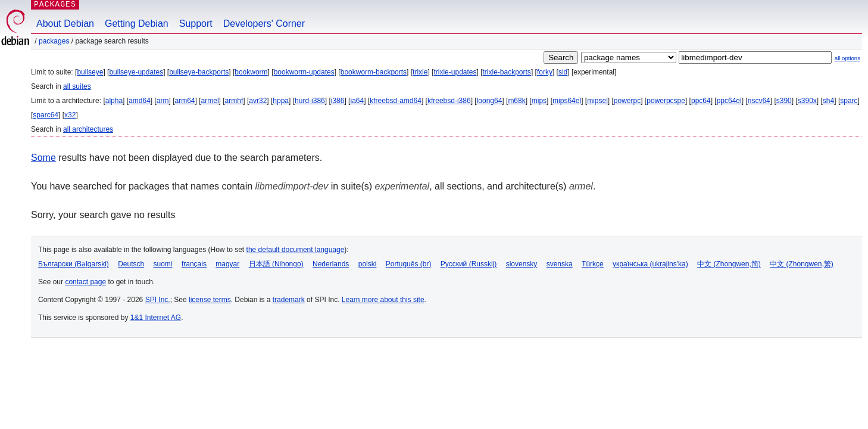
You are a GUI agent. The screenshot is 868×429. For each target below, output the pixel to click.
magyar (227, 264)
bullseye (90, 72)
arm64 (185, 101)
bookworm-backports (374, 72)
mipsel (597, 101)
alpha (114, 101)
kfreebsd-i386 (449, 101)
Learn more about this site (383, 300)
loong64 (490, 101)
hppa (281, 101)
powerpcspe (666, 101)
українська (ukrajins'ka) (650, 264)
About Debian (65, 24)
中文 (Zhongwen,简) (729, 264)
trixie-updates (455, 72)
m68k (516, 101)
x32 (70, 115)
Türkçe (593, 264)
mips (539, 101)
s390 (784, 101)
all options (847, 58)
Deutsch (131, 264)
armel (210, 101)
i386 (338, 101)
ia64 (357, 101)
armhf (234, 101)
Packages (54, 41)
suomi (163, 264)
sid (563, 72)
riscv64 (759, 101)
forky (545, 72)
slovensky (522, 264)
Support (196, 24)
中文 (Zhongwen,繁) (802, 264)
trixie (420, 72)
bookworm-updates (304, 72)
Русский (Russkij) (469, 264)
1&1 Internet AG (156, 318)
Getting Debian (137, 24)
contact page (85, 282)
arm (163, 101)
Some (43, 158)
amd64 (140, 101)
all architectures (88, 129)
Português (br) (409, 264)
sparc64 (46, 115)
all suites (77, 86)
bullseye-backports (199, 72)
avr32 (258, 101)
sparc (849, 101)
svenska (560, 264)
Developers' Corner (264, 24)
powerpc (627, 101)
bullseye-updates (136, 72)
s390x (807, 101)
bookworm (251, 72)
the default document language (296, 250)
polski (368, 264)
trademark (289, 300)
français (194, 264)
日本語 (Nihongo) (276, 264)
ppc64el (729, 101)
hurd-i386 (310, 101)
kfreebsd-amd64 (396, 101)
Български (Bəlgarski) (74, 264)
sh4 (828, 101)
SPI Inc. (158, 300)
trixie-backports (507, 72)
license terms (210, 300)
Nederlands (331, 264)
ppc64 (701, 101)
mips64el (567, 101)
